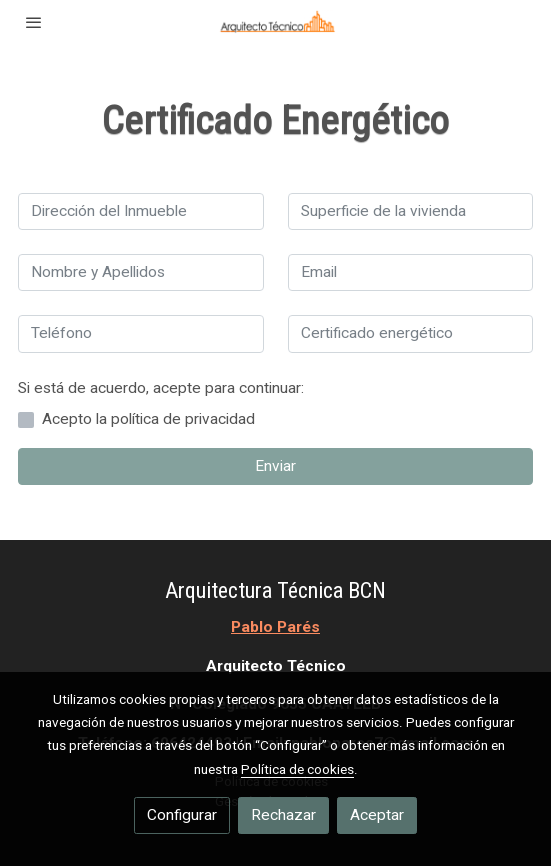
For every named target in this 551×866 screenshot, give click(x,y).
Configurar (182, 815)
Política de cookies (297, 769)
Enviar (275, 466)
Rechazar (283, 815)
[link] (275, 22)
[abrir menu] (34, 22)
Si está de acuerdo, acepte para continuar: (161, 388)
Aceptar (377, 815)
